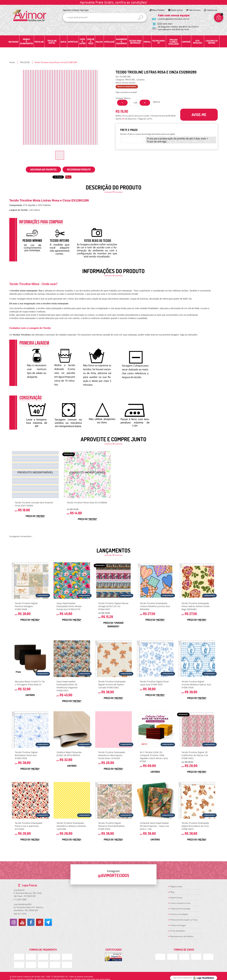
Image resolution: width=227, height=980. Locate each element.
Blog (172, 892)
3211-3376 (20, 914)
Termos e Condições (179, 914)
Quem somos (177, 10)
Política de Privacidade (180, 909)
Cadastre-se (212, 10)
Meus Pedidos (158, 10)
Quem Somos (176, 898)
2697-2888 (20, 900)
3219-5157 (165, 24)
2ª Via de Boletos (178, 931)
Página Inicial (176, 886)
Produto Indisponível (35, 475)
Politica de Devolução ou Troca (184, 920)
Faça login (84, 10)
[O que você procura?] (141, 18)
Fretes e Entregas (178, 925)
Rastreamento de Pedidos (182, 936)
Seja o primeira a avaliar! (126, 92)
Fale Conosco (195, 10)
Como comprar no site (180, 903)
